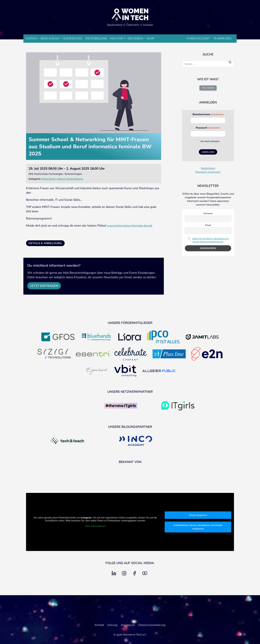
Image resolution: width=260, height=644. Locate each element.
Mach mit (117, 38)
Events (31, 38)
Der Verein (135, 38)
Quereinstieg (72, 38)
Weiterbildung (96, 38)
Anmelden (224, 38)
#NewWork (49, 179)
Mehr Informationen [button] (95, 526)
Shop (150, 38)
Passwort (208, 128)
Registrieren (208, 168)
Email (208, 225)
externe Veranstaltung (70, 179)
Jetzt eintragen (44, 286)
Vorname (208, 213)
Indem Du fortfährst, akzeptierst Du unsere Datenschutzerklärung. (210, 240)
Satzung (112, 625)
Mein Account (200, 38)
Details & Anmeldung (45, 243)
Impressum (128, 625)
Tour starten (208, 88)
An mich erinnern (210, 141)
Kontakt (99, 625)
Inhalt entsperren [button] (198, 515)
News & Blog (50, 38)
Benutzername (208, 114)
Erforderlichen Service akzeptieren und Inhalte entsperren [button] (198, 527)
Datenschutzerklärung (152, 625)
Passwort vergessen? (208, 172)
